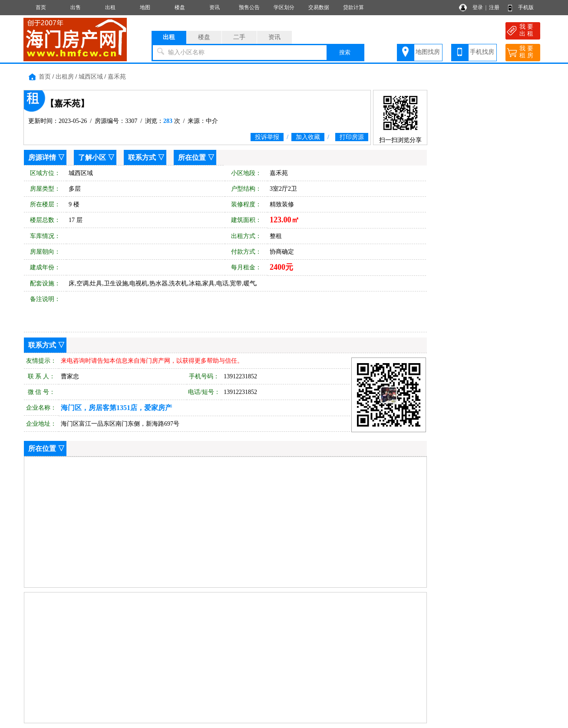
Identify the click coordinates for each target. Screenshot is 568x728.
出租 (110, 7)
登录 (478, 7)
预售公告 (249, 7)
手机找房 (482, 52)
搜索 (345, 52)
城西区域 (91, 77)
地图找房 (428, 52)
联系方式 (142, 157)
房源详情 (42, 157)
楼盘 (180, 7)
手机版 (526, 7)
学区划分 (284, 7)
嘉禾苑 (117, 77)
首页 (41, 7)
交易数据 (319, 7)
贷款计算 (353, 7)
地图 (145, 7)
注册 (494, 7)
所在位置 (192, 157)
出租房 (65, 77)
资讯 (215, 7)
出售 (76, 7)
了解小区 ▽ (96, 157)
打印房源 (352, 137)
